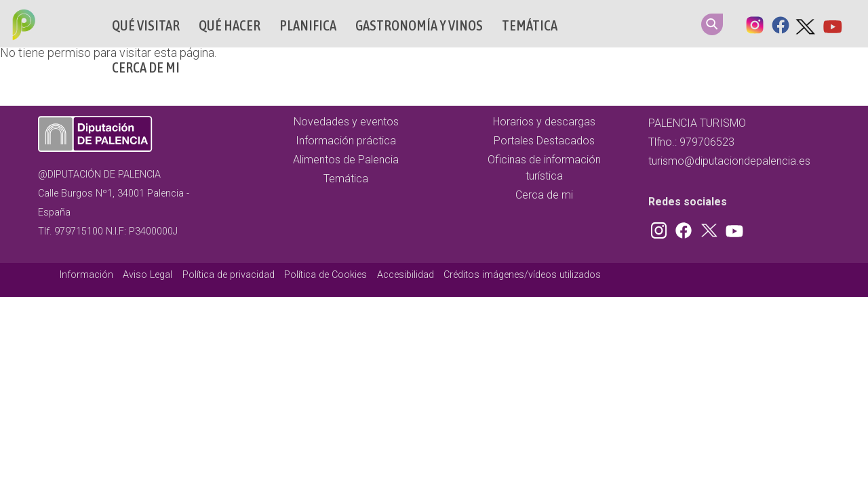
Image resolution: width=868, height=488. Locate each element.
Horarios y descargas (544, 122)
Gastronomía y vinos (419, 25)
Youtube (832, 24)
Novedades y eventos (346, 122)
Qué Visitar (146, 25)
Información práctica (346, 141)
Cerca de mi (146, 67)
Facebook (781, 24)
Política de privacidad (229, 275)
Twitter (806, 24)
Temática (530, 25)
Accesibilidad (406, 275)
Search (712, 24)
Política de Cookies (325, 275)
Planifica (308, 25)
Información (86, 275)
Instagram (755, 24)
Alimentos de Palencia (346, 160)
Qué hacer (230, 25)
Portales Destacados (544, 141)
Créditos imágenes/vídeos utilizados (522, 275)
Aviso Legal (147, 275)
